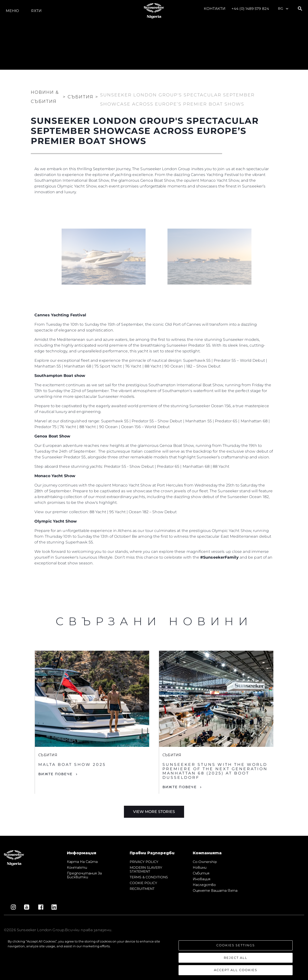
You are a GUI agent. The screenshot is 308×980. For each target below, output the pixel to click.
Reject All (236, 958)
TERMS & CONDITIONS (149, 877)
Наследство (204, 885)
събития (201, 873)
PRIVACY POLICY (144, 862)
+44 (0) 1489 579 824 (250, 9)
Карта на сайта (82, 862)
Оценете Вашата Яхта (215, 891)
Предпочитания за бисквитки (84, 875)
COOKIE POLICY (143, 883)
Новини (200, 868)
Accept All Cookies (236, 970)
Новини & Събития (45, 97)
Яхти (36, 11)
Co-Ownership (205, 862)
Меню (12, 11)
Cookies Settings (236, 945)
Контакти (215, 9)
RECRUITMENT (142, 889)
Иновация (202, 879)
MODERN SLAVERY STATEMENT (146, 869)
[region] (154, 957)
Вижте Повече (55, 774)
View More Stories (154, 812)
